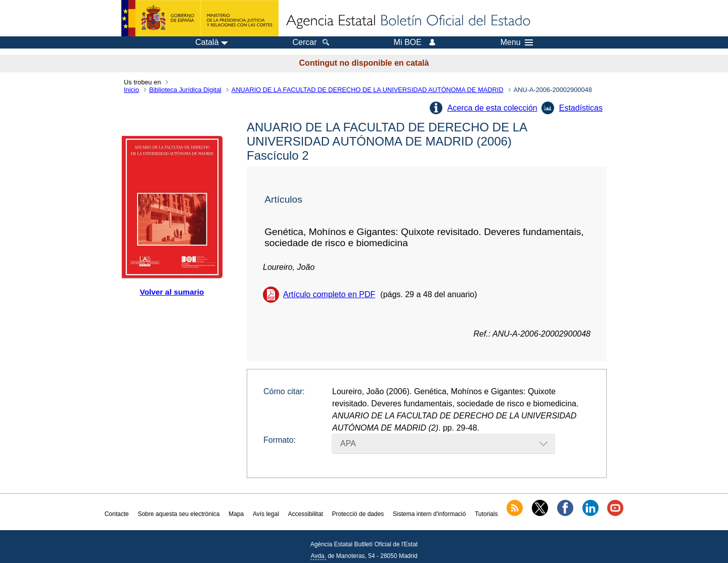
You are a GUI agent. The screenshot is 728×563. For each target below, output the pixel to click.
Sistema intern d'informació (429, 514)
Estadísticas (581, 108)
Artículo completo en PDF (329, 294)
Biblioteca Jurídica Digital (185, 90)
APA (348, 443)
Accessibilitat (306, 514)
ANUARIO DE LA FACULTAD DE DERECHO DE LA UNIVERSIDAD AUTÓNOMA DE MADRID (368, 90)
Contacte (117, 514)
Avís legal (266, 514)
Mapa (236, 514)
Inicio (131, 90)
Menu (517, 42)
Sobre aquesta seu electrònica (178, 514)
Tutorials (486, 514)
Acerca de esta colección (492, 108)
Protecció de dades (358, 514)
